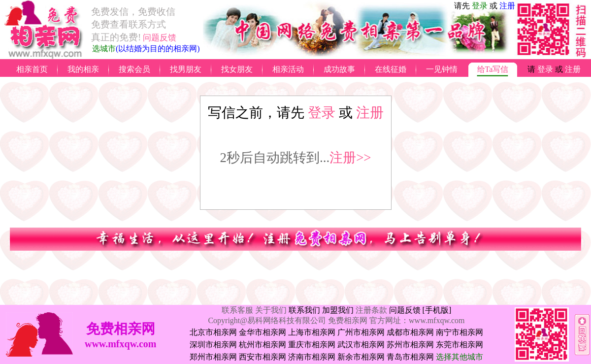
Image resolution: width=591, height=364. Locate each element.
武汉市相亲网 (361, 345)
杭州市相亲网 (263, 345)
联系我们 (304, 310)
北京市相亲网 (213, 332)
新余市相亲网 (361, 357)
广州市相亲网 (361, 332)
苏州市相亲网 (410, 345)
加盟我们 (338, 310)
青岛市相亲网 (410, 357)
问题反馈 (405, 310)
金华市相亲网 (263, 332)
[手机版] (437, 310)
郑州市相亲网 (213, 357)
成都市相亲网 (410, 332)
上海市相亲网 (312, 332)
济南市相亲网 (312, 357)
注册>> (350, 158)
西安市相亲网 (263, 357)
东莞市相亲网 (460, 345)
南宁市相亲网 (460, 332)
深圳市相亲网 (213, 345)
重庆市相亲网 (312, 345)
